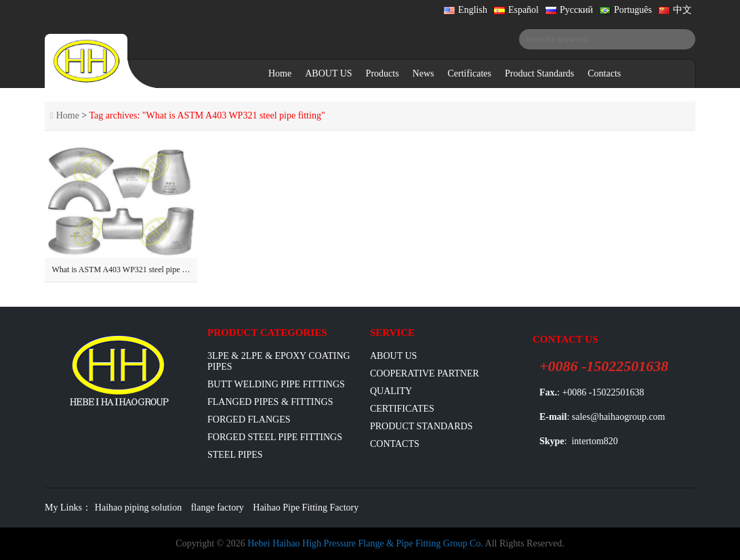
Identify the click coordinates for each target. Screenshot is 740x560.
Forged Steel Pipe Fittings (275, 437)
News (424, 73)
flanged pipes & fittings (270, 402)
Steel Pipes (235, 455)
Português (626, 10)
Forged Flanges (249, 419)
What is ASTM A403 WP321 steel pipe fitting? (128, 270)
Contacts (604, 73)
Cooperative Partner (425, 373)
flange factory (218, 508)
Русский (569, 10)
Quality (391, 391)
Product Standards (539, 73)
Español (516, 10)
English (466, 10)
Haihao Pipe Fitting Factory (306, 508)
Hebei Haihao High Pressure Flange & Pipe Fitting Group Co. (365, 543)
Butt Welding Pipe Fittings (276, 384)
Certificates (469, 73)
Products (383, 73)
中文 (675, 10)
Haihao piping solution (138, 508)
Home (280, 73)
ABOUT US (328, 73)
